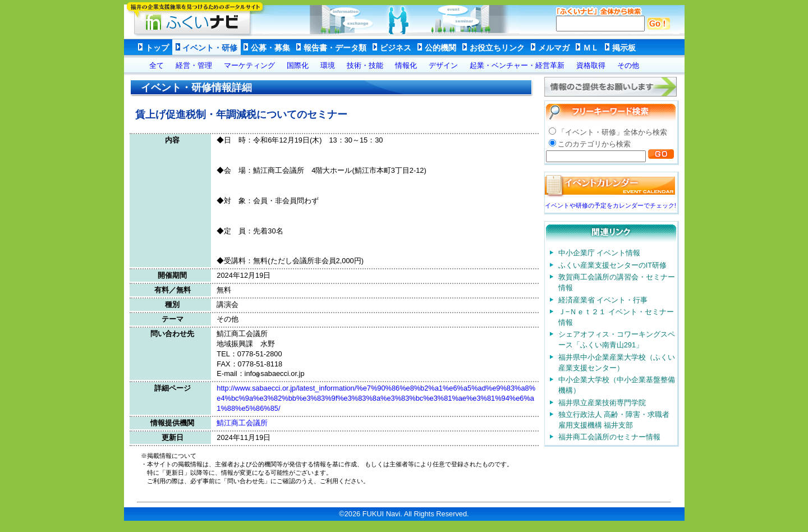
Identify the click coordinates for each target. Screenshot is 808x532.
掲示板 (624, 48)
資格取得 (591, 65)
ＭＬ (591, 48)
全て (157, 65)
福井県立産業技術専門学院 (602, 403)
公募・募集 (270, 48)
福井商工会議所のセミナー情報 (609, 437)
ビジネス (396, 48)
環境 (328, 65)
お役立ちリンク (497, 48)
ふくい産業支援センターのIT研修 (612, 265)
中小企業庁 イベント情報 (600, 253)
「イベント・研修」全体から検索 (612, 132)
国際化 (298, 65)
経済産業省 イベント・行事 (603, 300)
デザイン (443, 65)
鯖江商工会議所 (242, 423)
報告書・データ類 (335, 48)
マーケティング (249, 65)
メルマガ (554, 48)
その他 (628, 65)
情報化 (406, 65)
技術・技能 (365, 65)
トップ (157, 48)
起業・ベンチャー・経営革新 (517, 65)
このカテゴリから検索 (594, 144)
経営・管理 (194, 65)
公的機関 (440, 48)
